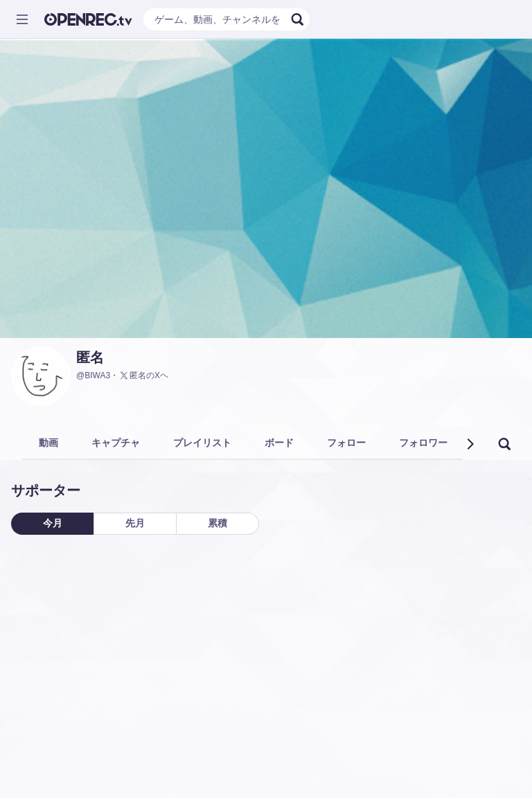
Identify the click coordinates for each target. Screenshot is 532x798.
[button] (470, 444)
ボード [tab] (279, 443)
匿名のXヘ (143, 375)
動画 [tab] (48, 443)
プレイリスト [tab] (202, 443)
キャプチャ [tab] (116, 443)
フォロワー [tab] (423, 443)
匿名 (90, 357)
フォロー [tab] (346, 443)
